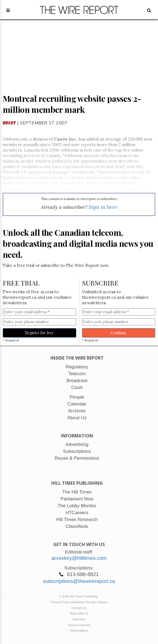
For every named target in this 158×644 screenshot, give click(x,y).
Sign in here (103, 207)
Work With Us (79, 613)
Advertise (79, 619)
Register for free (39, 333)
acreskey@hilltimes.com (79, 558)
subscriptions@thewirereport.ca (79, 581)
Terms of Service (79, 625)
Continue (119, 333)
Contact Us (79, 608)
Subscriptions (79, 631)
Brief (9, 123)
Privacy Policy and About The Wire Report (79, 602)
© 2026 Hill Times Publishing (79, 596)
